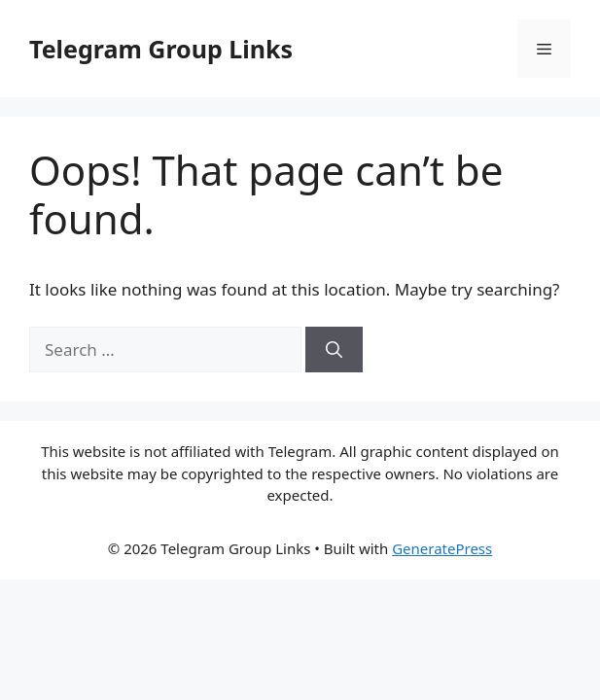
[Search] (334, 350)
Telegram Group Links (161, 49)
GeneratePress (442, 548)
